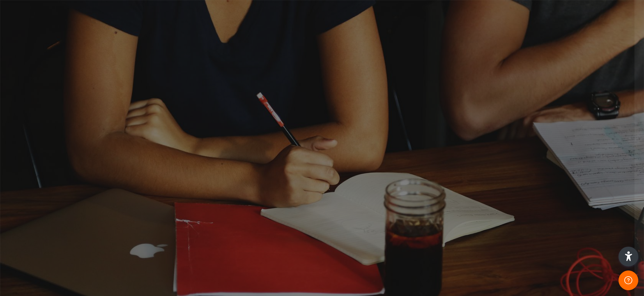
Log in (558, 213)
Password (498, 150)
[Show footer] (628, 280)
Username (499, 109)
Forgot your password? (602, 190)
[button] (628, 257)
